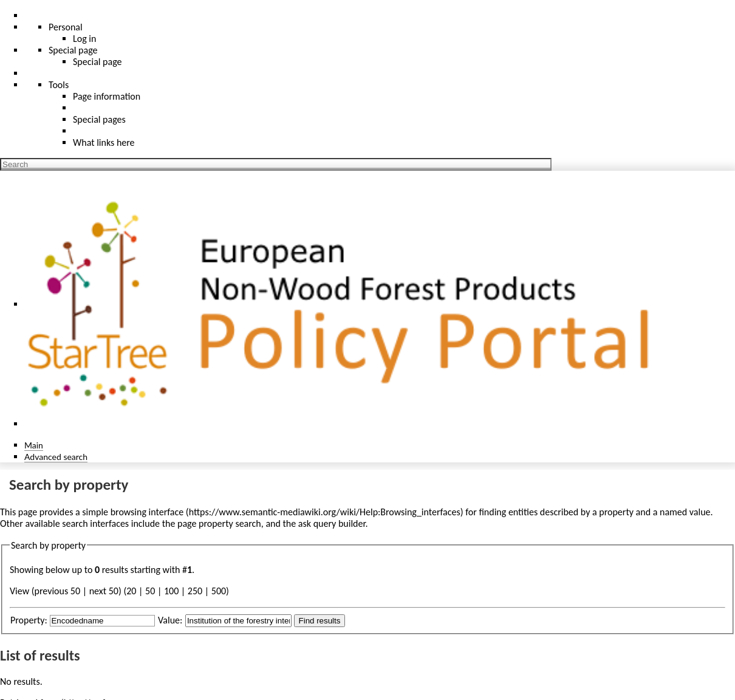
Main (34, 445)
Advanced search (56, 457)
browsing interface (147, 512)
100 (171, 591)
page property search (219, 523)
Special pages (99, 119)
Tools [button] (59, 85)
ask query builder (332, 523)
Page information (107, 96)
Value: (170, 620)
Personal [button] (66, 27)
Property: (29, 620)
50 (150, 591)
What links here (104, 142)
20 (131, 591)
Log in (84, 39)
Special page (97, 62)
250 (195, 591)
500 (219, 591)
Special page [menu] (73, 50)
